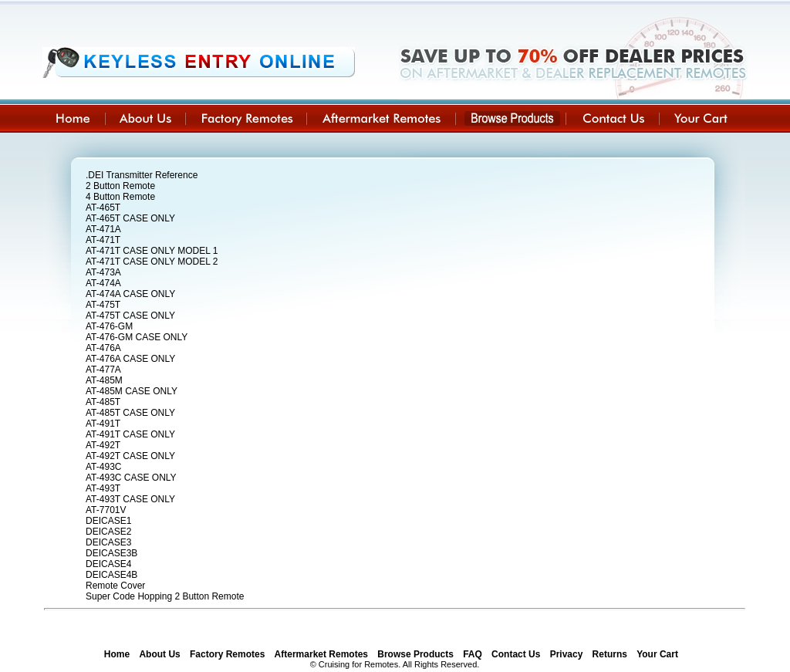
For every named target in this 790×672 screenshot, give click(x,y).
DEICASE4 (108, 564)
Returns (610, 654)
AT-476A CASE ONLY (130, 359)
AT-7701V (106, 510)
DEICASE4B (111, 575)
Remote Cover (115, 586)
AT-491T (103, 424)
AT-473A (103, 272)
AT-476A (103, 348)
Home (117, 654)
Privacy (567, 654)
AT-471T (103, 240)
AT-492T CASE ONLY (130, 456)
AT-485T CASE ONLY (130, 413)
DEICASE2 (108, 532)
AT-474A (103, 283)
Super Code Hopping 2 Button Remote (165, 596)
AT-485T (103, 402)
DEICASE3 (108, 542)
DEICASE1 (108, 521)
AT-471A (103, 229)
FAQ (473, 654)
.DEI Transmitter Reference (142, 175)
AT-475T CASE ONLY (130, 316)
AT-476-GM (109, 326)
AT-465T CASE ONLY (130, 218)
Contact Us (516, 654)
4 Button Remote (120, 197)
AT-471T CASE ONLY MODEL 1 (152, 251)
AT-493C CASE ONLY (131, 478)
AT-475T (103, 305)
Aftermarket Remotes (321, 654)
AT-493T (103, 488)
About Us (159, 654)
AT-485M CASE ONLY (132, 391)
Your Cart (657, 654)
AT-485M (104, 380)
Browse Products (415, 654)
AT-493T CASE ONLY (130, 499)
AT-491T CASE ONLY (130, 434)
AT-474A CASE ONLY (130, 294)
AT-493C (103, 467)
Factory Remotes (227, 654)
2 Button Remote (120, 186)
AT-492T (103, 445)
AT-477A (103, 370)
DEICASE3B (111, 553)
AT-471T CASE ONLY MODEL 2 (152, 262)
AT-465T (103, 208)
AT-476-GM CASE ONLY (137, 337)
